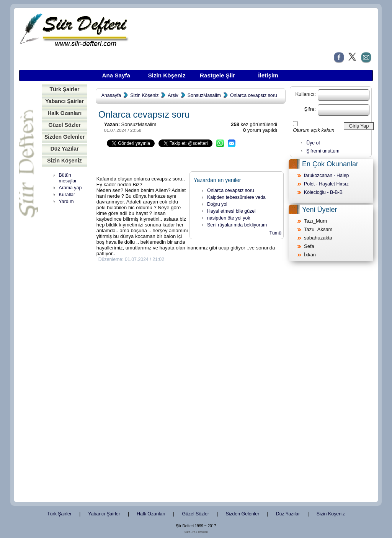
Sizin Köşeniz (167, 75)
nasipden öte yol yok (229, 218)
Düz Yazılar (65, 149)
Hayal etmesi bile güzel (231, 211)
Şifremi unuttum (323, 151)
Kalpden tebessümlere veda (236, 197)
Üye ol (313, 143)
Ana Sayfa (116, 75)
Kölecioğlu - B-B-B (323, 192)
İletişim (268, 75)
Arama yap (70, 188)
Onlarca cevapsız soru (254, 95)
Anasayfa (111, 95)
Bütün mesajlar (68, 178)
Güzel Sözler (64, 125)
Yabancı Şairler (65, 101)
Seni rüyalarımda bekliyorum (237, 225)
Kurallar (67, 195)
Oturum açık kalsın (314, 130)
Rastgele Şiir (217, 75)
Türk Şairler (65, 89)
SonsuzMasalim (204, 95)
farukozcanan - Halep (326, 176)
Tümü (275, 233)
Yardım (66, 202)
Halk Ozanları (65, 113)
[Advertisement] (67, 326)
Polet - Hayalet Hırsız (326, 184)
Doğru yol (217, 204)
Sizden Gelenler (65, 137)
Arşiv (173, 95)
